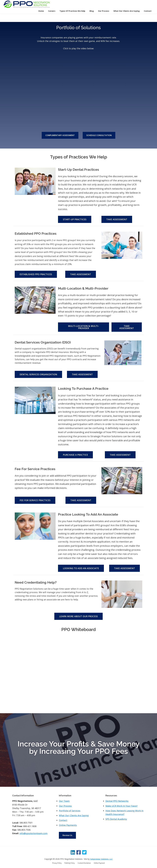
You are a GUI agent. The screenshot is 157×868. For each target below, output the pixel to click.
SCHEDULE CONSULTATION (99, 135)
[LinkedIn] (73, 852)
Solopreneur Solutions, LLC (101, 859)
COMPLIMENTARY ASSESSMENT (60, 135)
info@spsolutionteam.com (33, 833)
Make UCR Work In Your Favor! (121, 806)
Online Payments (68, 825)
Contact (63, 820)
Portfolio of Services (70, 811)
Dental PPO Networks (117, 801)
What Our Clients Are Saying (74, 815)
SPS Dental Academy (116, 819)
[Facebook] (79, 852)
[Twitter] (84, 852)
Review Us (67, 835)
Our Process (65, 806)
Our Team (64, 801)
